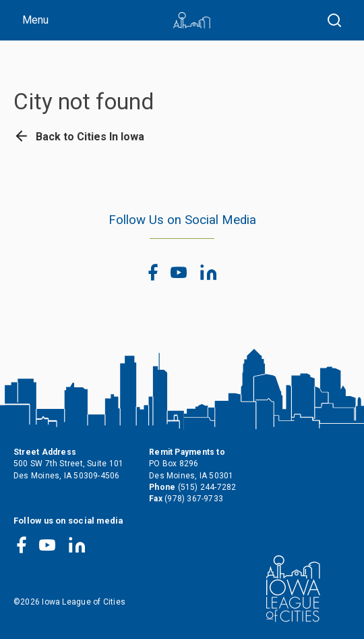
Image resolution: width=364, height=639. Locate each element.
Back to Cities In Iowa (79, 137)
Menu (35, 20)
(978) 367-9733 (194, 499)
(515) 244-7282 (207, 487)
